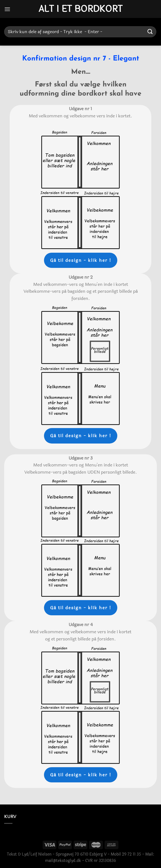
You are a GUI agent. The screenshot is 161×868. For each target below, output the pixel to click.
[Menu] (7, 9)
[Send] (150, 32)
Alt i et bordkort (80, 9)
